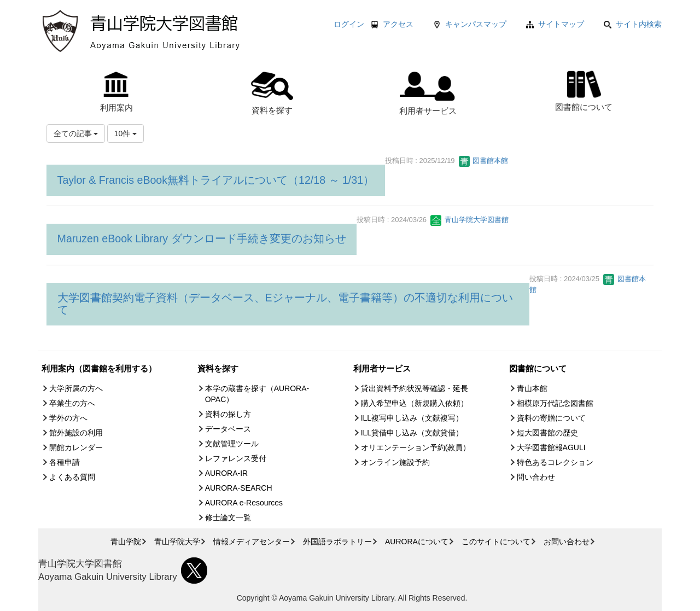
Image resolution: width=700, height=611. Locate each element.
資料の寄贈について (551, 418)
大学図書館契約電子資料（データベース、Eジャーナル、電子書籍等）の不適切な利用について (285, 304)
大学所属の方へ (76, 388)
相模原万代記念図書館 (555, 403)
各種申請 (65, 462)
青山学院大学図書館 (469, 220)
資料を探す (272, 93)
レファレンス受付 (236, 458)
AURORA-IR (227, 473)
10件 (126, 133)
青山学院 (126, 542)
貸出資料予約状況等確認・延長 (415, 388)
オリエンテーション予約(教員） (416, 447)
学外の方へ (68, 418)
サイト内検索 (633, 24)
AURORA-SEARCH (239, 488)
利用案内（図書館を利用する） (99, 368)
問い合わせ (536, 477)
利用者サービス (428, 94)
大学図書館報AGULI (551, 447)
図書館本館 (484, 161)
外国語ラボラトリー (337, 542)
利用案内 (116, 92)
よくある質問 (72, 477)
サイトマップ (561, 24)
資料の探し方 (228, 414)
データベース (228, 429)
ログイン (349, 24)
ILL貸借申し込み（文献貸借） (412, 433)
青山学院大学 (177, 542)
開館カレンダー (76, 447)
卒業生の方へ (72, 403)
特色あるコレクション (555, 462)
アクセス (398, 24)
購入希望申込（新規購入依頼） (415, 403)
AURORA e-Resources (244, 503)
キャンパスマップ (476, 24)
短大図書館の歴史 (547, 433)
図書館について (584, 89)
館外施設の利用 (76, 433)
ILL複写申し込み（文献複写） (412, 418)
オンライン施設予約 (395, 462)
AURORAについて (417, 542)
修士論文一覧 (228, 517)
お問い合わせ (567, 542)
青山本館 (532, 388)
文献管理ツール (232, 444)
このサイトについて (496, 542)
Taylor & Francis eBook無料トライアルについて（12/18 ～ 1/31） (216, 180)
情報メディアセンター (252, 542)
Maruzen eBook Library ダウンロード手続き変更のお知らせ (202, 238)
